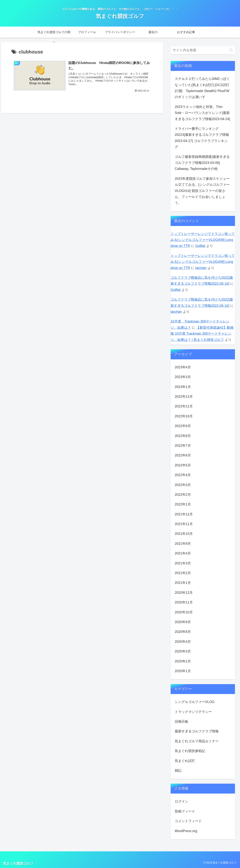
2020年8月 (183, 632)
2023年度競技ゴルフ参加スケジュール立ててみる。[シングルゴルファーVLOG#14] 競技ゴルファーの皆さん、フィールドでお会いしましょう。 (202, 191)
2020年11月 (184, 602)
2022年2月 (183, 495)
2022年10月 (184, 416)
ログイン (181, 801)
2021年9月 (183, 544)
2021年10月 (184, 534)
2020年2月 (183, 661)
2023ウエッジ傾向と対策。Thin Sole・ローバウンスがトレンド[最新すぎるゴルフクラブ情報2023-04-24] (202, 113)
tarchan (201, 268)
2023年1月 (183, 387)
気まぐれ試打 (185, 761)
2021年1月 (183, 583)
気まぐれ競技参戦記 (190, 751)
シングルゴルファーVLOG (195, 702)
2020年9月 (183, 622)
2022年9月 (183, 426)
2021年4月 (183, 553)
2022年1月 (183, 504)
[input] (203, 50)
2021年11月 (184, 524)
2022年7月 (183, 446)
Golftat (200, 246)
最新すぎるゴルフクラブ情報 (197, 731)
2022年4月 (183, 475)
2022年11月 (184, 406)
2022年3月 (183, 485)
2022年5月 (183, 465)
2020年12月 (184, 593)
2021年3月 (183, 563)
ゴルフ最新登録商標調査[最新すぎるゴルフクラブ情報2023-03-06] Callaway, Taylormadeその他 (202, 163)
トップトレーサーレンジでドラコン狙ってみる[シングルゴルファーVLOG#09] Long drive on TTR (203, 240)
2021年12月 (184, 514)
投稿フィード (185, 811)
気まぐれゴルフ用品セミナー (197, 741)
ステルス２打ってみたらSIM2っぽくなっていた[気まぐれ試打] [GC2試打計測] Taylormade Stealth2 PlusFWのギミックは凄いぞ (202, 88)
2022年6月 (183, 455)
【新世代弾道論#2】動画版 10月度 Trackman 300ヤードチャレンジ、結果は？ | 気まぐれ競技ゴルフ (202, 334)
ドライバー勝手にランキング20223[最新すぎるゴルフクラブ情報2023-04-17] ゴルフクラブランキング (202, 138)
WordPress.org (186, 831)
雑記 (178, 771)
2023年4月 (183, 367)
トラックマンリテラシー (193, 712)
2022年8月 (183, 436)
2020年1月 (183, 671)
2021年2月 (183, 573)
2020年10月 (184, 612)
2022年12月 (184, 397)
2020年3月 (183, 651)
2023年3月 (183, 377)
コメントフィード (188, 821)
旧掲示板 (181, 722)
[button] (231, 50)
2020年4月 (183, 642)
